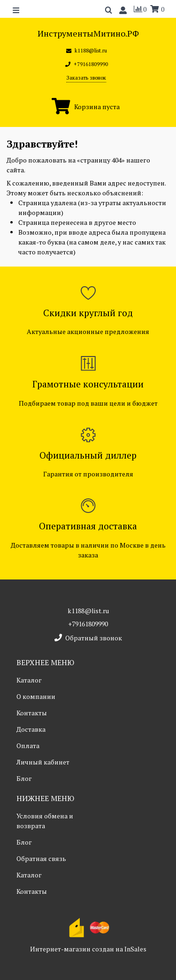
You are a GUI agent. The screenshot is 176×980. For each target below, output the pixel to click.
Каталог (29, 680)
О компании (36, 696)
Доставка (31, 729)
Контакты (32, 713)
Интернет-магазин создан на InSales (88, 949)
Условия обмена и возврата (45, 821)
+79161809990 (88, 624)
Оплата (28, 746)
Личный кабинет (43, 762)
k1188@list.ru (88, 611)
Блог (24, 778)
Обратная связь (41, 858)
